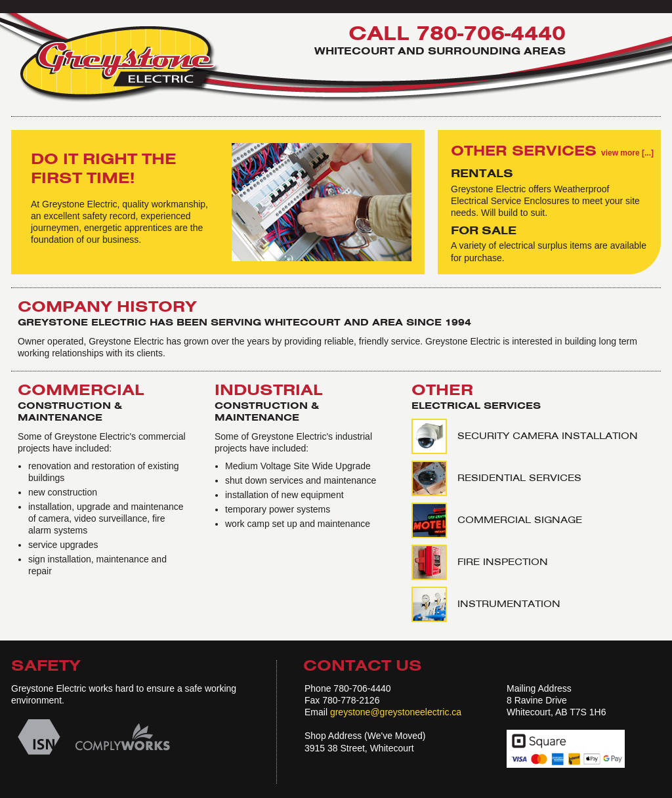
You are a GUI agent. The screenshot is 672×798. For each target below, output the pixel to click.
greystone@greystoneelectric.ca (396, 712)
